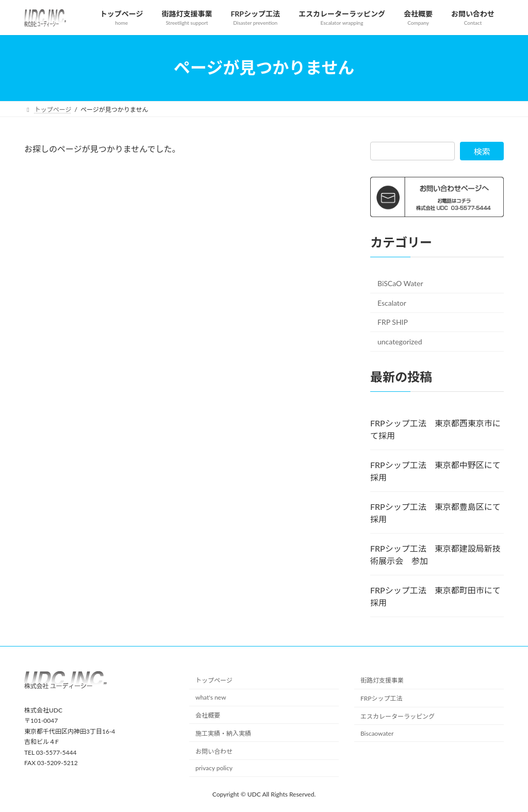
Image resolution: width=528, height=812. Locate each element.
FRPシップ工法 (382, 698)
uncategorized (400, 342)
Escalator (392, 302)
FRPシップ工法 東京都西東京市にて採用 (435, 429)
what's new (211, 697)
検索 (482, 151)
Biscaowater (377, 733)
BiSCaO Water (400, 283)
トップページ (214, 680)
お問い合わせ (214, 751)
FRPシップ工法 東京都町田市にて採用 (435, 596)
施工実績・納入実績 (223, 733)
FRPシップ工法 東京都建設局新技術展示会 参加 (435, 554)
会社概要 (208, 715)
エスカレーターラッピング (398, 716)
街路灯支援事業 (382, 680)
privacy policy (214, 768)
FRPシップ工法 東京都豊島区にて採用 (435, 513)
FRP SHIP (393, 322)
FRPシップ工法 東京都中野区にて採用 (435, 471)
